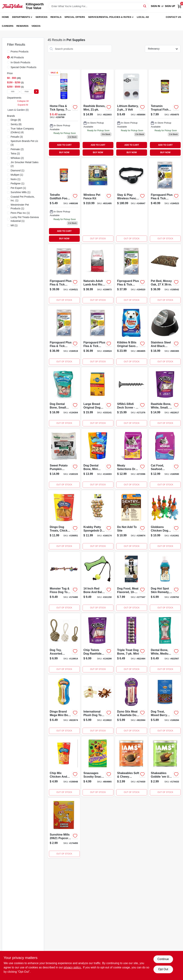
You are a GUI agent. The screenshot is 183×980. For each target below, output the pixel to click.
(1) (18, 170)
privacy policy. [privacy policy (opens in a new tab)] (73, 967)
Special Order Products (24, 67)
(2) (17, 149)
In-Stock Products (21, 62)
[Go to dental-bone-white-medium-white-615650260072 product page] (165, 644)
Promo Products (20, 52)
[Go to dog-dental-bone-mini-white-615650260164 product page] (98, 459)
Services (42, 17)
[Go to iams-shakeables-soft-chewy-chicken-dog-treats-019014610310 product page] (131, 767)
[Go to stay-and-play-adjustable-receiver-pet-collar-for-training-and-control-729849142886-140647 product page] (131, 201)
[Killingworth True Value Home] (13, 6)
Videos (36, 26)
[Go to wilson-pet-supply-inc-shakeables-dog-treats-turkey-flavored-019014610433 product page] (165, 767)
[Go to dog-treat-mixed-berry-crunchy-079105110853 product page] (165, 705)
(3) (17, 137)
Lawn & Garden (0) (18, 110)
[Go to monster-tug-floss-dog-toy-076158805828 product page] (64, 582)
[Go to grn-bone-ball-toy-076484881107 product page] (98, 582)
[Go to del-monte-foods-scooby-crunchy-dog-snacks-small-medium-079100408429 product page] (98, 767)
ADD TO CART (64, 145)
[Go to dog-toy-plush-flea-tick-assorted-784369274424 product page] (98, 705)
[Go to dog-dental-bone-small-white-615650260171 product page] (64, 397)
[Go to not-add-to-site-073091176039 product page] (131, 520)
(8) (16, 120)
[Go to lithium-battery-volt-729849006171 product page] (131, 113)
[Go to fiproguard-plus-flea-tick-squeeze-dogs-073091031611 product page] (131, 274)
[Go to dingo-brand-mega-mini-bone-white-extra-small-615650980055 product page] (64, 705)
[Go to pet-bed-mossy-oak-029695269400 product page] (165, 274)
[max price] (27, 92)
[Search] (145, 6)
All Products (17, 57)
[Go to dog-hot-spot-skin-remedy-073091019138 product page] (165, 582)
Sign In (155, 6)
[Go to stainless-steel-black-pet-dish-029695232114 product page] (165, 336)
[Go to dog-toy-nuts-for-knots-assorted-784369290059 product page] (64, 644)
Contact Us (173, 17)
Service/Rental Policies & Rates (110, 17)
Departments (21, 17)
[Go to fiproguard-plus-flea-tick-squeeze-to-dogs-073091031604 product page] (64, 336)
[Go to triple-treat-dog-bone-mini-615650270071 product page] (131, 644)
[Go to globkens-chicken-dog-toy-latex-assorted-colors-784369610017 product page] (165, 520)
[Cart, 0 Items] (179, 6)
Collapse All (23, 101)
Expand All (23, 105)
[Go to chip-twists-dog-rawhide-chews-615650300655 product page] (98, 644)
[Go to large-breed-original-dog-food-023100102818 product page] (98, 397)
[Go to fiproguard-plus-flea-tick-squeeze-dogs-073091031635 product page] (165, 201)
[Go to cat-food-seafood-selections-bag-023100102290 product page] (165, 459)
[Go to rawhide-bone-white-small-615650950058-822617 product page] (165, 397)
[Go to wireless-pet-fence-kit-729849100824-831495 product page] (98, 201)
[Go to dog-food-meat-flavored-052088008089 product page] (131, 582)
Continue (163, 959)
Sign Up (170, 6)
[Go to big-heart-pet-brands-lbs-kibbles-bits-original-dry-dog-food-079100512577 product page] (131, 336)
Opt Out (163, 969)
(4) (22, 130)
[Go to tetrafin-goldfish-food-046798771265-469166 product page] (64, 201)
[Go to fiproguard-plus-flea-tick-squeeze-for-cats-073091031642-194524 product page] (98, 336)
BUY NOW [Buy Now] (64, 152)
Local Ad (143, 17)
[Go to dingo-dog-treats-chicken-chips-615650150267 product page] (64, 520)
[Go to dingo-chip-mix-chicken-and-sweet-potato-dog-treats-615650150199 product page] (64, 767)
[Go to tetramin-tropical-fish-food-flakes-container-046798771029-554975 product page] (165, 113)
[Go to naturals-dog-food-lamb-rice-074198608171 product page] (98, 274)
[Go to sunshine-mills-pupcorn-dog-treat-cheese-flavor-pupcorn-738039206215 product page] (64, 828)
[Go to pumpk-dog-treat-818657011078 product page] (64, 459)
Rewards (22, 26)
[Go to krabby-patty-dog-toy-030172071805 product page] (98, 520)
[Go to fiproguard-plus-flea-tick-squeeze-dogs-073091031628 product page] (64, 274)
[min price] (13, 92)
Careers (8, 26)
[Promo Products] (8, 51)
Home (6, 17)
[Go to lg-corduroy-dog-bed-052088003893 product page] (131, 397)
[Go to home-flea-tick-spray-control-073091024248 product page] (64, 113)
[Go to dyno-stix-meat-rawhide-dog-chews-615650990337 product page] (131, 705)
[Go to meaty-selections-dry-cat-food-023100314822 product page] (131, 459)
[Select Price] (36, 92)
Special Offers (75, 17)
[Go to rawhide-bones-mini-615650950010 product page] (98, 113)
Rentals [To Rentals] (56, 17)
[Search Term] (98, 6)
